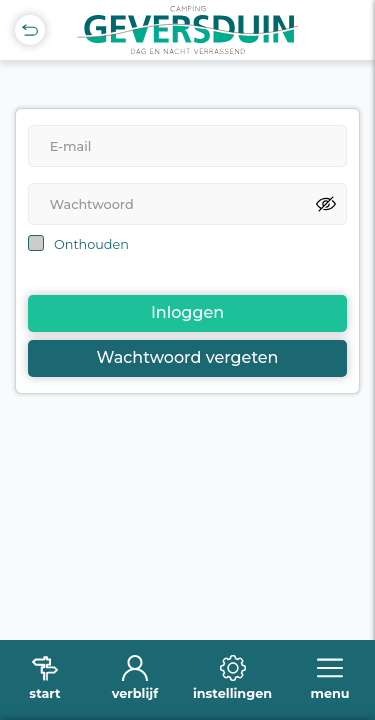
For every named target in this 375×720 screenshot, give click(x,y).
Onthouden (91, 244)
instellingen (232, 693)
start (44, 693)
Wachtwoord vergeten (188, 357)
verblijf (135, 693)
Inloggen (187, 312)
